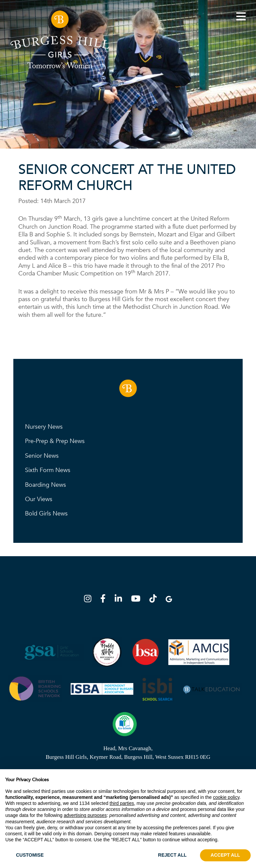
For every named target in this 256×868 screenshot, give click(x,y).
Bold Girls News (46, 514)
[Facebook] (105, 600)
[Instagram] (90, 600)
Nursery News (44, 427)
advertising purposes (85, 815)
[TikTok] (155, 600)
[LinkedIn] (120, 600)
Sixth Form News (48, 470)
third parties (122, 803)
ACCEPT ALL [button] (225, 855)
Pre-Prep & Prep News (55, 441)
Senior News (42, 456)
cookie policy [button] (226, 797)
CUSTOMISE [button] (30, 855)
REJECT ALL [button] (172, 855)
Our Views (39, 499)
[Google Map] (169, 600)
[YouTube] (138, 600)
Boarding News (45, 485)
